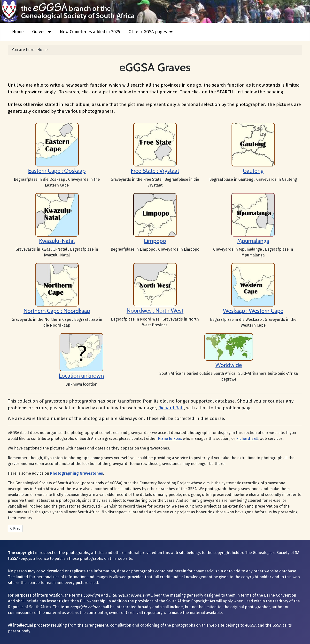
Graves (39, 32)
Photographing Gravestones (77, 473)
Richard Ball (171, 408)
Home (18, 32)
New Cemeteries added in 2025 (90, 32)
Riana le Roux (170, 438)
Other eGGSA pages (148, 32)
